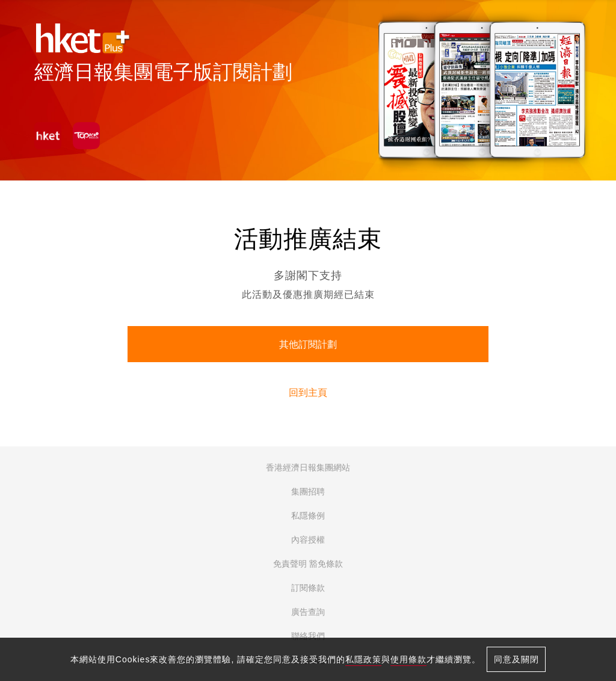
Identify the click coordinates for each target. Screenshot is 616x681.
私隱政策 (363, 659)
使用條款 (408, 659)
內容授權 (308, 540)
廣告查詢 (308, 612)
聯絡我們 (308, 636)
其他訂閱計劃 (308, 344)
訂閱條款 (308, 588)
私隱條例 (308, 516)
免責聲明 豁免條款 (308, 564)
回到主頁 (308, 393)
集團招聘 (308, 491)
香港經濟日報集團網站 (308, 467)
